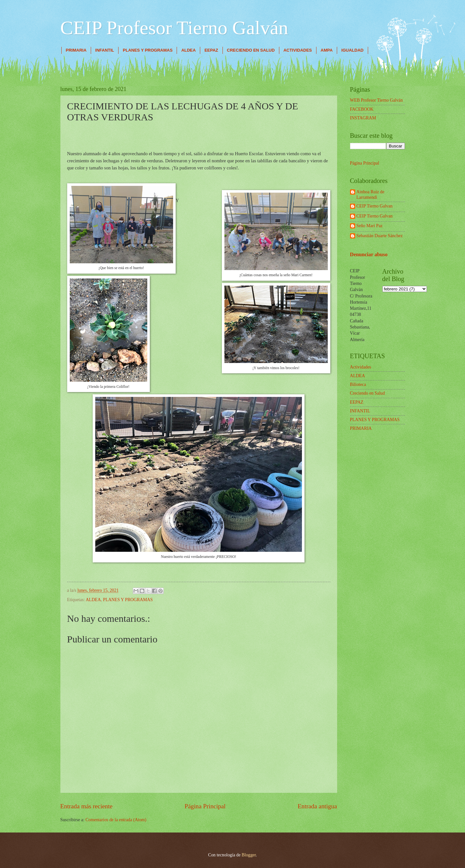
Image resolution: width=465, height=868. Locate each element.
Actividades (361, 367)
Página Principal (205, 806)
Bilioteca (358, 384)
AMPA (327, 50)
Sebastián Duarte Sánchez (380, 236)
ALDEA (188, 50)
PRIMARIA (76, 50)
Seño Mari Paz (370, 226)
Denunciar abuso (369, 254)
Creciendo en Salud (367, 393)
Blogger (249, 855)
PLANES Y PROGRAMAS (148, 50)
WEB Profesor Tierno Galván (377, 100)
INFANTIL (105, 50)
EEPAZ (211, 50)
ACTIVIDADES (298, 50)
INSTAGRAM (363, 118)
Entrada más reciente (87, 806)
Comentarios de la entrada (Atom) (116, 820)
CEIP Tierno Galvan (375, 206)
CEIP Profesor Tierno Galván (174, 28)
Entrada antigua (317, 806)
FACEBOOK (362, 109)
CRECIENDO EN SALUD (251, 50)
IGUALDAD (352, 50)
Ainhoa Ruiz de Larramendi (371, 195)
